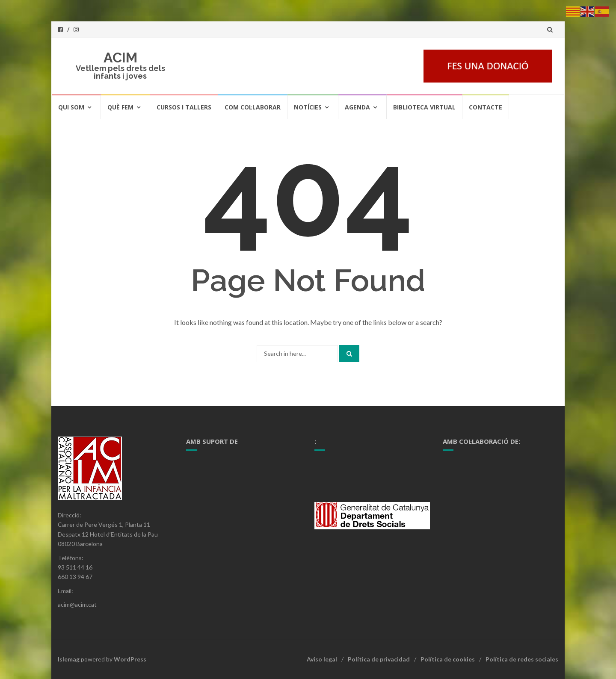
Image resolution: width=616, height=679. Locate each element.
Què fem (120, 107)
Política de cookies (448, 659)
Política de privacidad (379, 659)
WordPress (130, 659)
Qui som (71, 107)
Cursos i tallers (184, 107)
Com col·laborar (253, 107)
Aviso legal (322, 659)
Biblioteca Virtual (424, 107)
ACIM (120, 58)
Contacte (486, 107)
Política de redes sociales (522, 659)
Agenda (357, 107)
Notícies (308, 107)
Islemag (69, 659)
